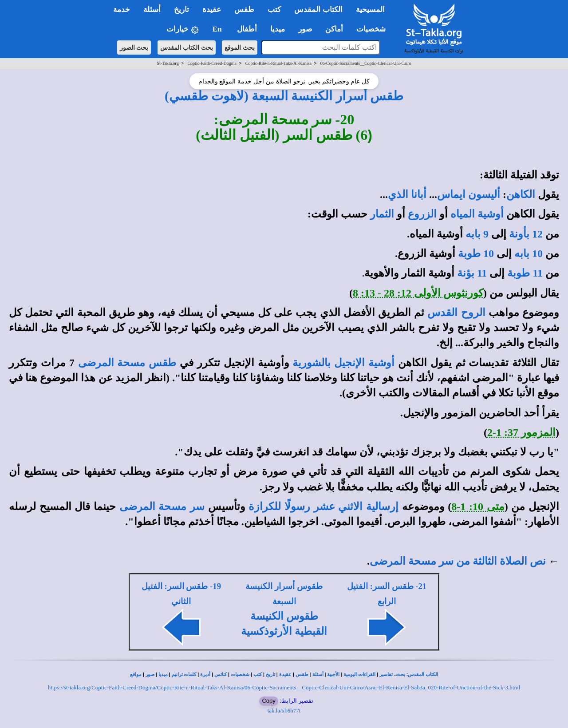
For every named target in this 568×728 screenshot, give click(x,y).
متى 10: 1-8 (478, 506)
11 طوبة (525, 273)
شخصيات (240, 675)
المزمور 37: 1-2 (521, 432)
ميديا (163, 675)
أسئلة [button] (152, 10)
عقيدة (285, 675)
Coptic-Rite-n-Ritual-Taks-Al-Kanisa (278, 63)
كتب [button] (274, 10)
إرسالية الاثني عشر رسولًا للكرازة (323, 506)
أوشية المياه (477, 214)
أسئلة (318, 675)
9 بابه (477, 234)
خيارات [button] (183, 30)
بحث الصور (134, 47)
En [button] (218, 29)
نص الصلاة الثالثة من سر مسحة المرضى (458, 561)
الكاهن (521, 194)
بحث (400, 675)
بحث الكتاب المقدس (187, 47)
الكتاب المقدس (423, 675)
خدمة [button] (122, 10)
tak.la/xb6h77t (284, 710)
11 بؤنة (472, 273)
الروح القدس (456, 313)
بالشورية (312, 363)
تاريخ (270, 675)
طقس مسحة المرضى (127, 363)
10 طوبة (476, 253)
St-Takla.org (168, 63)
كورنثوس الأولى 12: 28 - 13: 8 (418, 293)
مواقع (136, 675)
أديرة (205, 675)
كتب (258, 675)
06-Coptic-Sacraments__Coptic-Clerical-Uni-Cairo (366, 63)
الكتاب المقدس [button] (318, 10)
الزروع (422, 214)
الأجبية (333, 675)
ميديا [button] (278, 29)
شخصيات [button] (374, 29)
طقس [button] (244, 10)
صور (150, 675)
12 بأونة (526, 234)
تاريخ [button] (181, 10)
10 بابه (529, 253)
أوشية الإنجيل (364, 363)
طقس (302, 675)
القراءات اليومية (359, 675)
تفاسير (386, 675)
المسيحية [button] (370, 10)
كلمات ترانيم (184, 675)
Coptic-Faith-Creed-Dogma (212, 63)
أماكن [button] (334, 29)
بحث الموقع (240, 47)
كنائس (221, 675)
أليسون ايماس (469, 194)
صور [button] (305, 29)
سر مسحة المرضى (162, 506)
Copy (268, 701)
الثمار (382, 214)
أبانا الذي (407, 194)
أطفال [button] (247, 29)
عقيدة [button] (212, 10)
